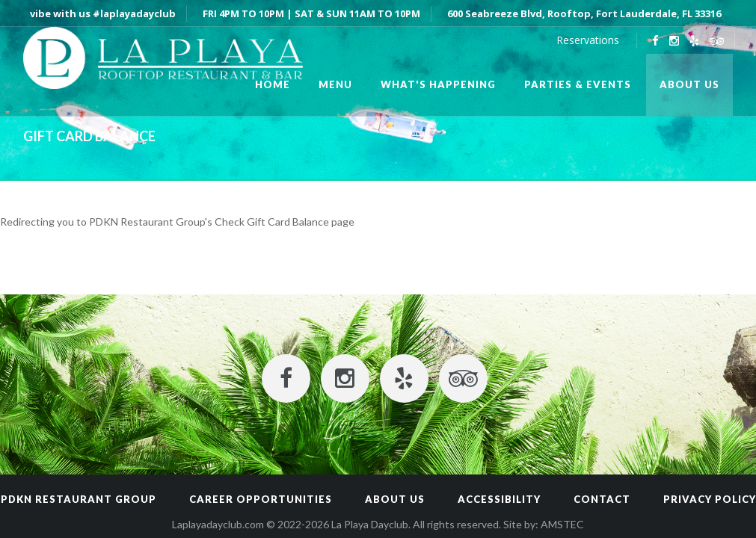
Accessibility (499, 499)
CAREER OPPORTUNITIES (261, 499)
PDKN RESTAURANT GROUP (79, 499)
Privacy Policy (710, 499)
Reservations (588, 40)
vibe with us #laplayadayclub (103, 13)
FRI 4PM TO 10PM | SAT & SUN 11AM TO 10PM (311, 13)
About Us (395, 499)
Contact (602, 499)
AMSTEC (562, 524)
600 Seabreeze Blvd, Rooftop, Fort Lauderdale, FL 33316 (584, 13)
